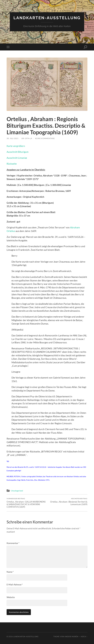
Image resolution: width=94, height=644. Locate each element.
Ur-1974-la (27, 138)
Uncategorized (17, 491)
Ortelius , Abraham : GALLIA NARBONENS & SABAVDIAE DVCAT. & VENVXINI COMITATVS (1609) (26, 503)
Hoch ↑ (84, 637)
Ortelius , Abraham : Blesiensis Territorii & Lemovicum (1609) (68, 502)
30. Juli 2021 (13, 138)
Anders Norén (71, 637)
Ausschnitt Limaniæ (17, 158)
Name (10, 572)
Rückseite (12, 164)
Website (11, 597)
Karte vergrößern (16, 146)
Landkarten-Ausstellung (47, 18)
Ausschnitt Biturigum (18, 152)
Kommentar (13, 543)
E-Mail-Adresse (15, 584)
